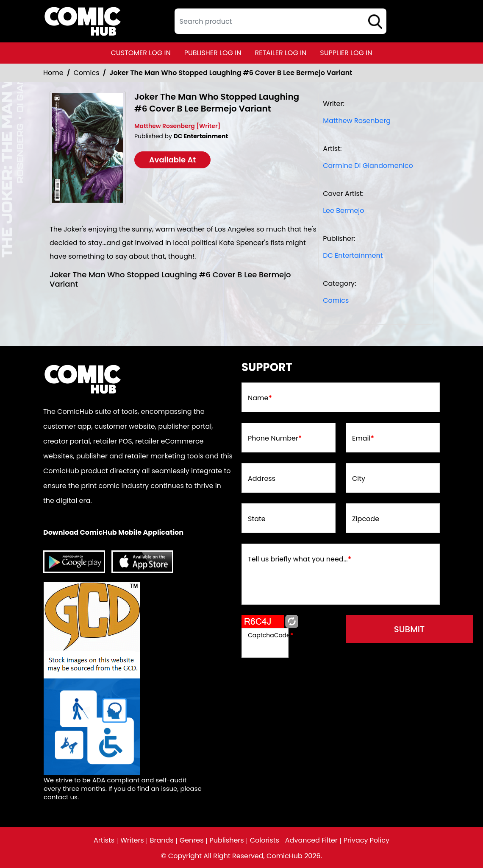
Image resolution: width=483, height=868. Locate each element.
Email (363, 438)
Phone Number (275, 438)
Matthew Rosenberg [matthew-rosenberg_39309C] (357, 121)
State (257, 519)
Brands (162, 840)
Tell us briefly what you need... (300, 559)
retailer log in (280, 53)
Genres (192, 840)
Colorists (265, 840)
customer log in (141, 53)
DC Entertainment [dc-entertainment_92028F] (353, 255)
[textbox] (280, 21)
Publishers (227, 840)
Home (53, 73)
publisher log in (213, 53)
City (359, 479)
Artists (104, 840)
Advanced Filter (311, 840)
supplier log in (346, 53)
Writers (132, 840)
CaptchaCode (271, 635)
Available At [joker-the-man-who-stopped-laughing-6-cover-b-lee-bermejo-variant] (173, 160)
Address (262, 479)
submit (409, 629)
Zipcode (366, 519)
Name (260, 398)
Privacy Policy (366, 840)
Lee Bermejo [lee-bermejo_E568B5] (343, 211)
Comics (87, 73)
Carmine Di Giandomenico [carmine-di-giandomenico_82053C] (368, 166)
